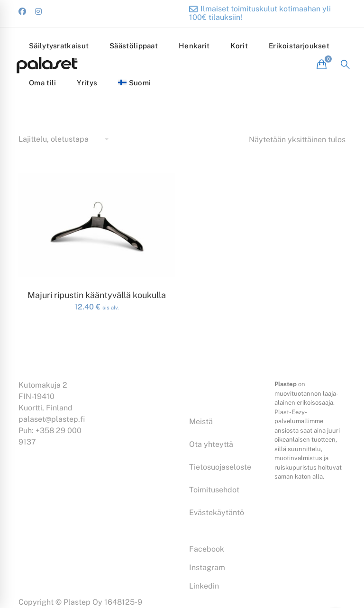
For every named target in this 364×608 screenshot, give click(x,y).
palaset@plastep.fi (52, 419)
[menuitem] (134, 83)
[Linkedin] (204, 586)
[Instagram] (207, 568)
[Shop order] (66, 140)
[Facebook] (207, 549)
